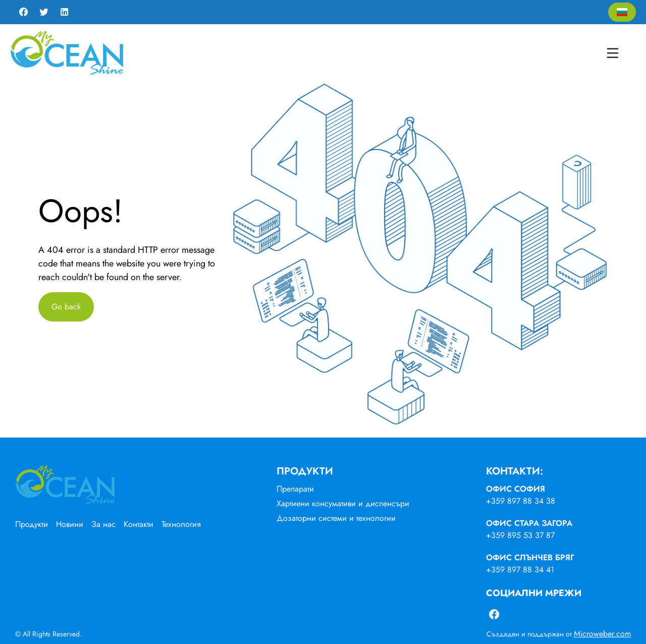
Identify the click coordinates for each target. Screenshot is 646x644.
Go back (66, 307)
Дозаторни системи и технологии (336, 518)
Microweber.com (602, 634)
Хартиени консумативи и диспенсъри (343, 503)
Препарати (295, 489)
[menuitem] (36, 524)
